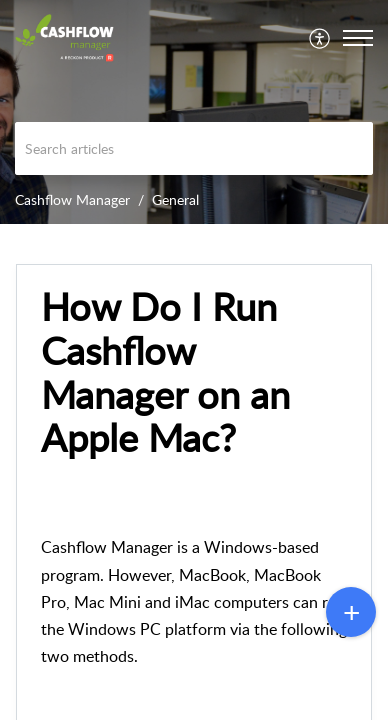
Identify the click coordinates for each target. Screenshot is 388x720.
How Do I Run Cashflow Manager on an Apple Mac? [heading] (165, 372)
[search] (194, 148)
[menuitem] (320, 38)
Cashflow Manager (72, 199)
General (175, 199)
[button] (320, 38)
